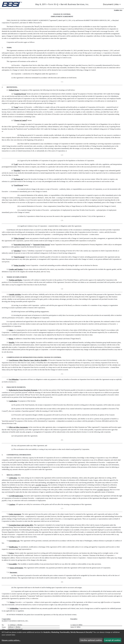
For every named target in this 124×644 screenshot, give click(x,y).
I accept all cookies (112, 640)
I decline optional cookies (91, 640)
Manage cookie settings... (11, 640)
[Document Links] (112, 4)
